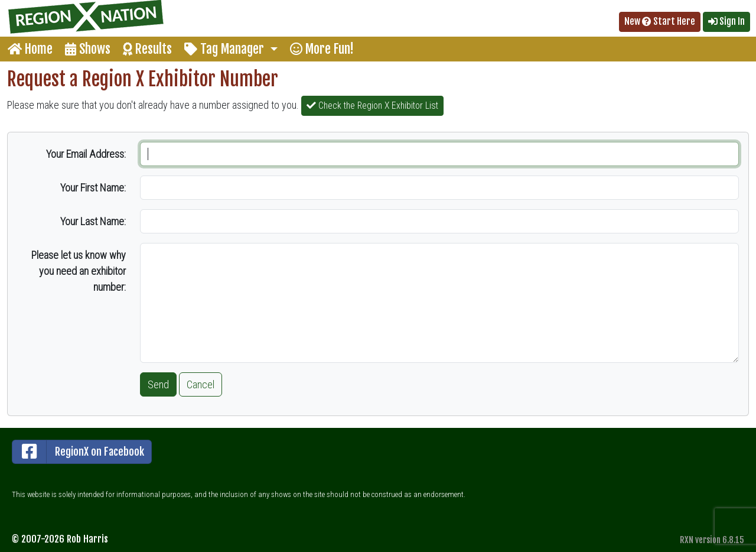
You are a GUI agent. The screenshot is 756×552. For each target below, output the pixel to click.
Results (147, 49)
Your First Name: (93, 188)
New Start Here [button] (660, 21)
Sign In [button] (726, 21)
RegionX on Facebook (78, 452)
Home (30, 49)
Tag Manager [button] (226, 49)
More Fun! (322, 49)
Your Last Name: (93, 221)
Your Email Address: (86, 154)
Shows (88, 49)
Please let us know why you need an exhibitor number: (79, 271)
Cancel (201, 384)
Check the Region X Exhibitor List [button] (372, 105)
